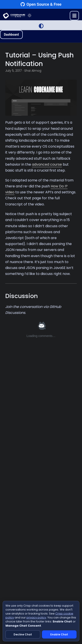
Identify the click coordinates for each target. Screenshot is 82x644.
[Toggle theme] (30, 16)
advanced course (47, 164)
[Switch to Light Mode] (41, 26)
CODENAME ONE (14, 16)
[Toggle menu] (74, 16)
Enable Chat (59, 634)
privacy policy (36, 617)
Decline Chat (23, 634)
